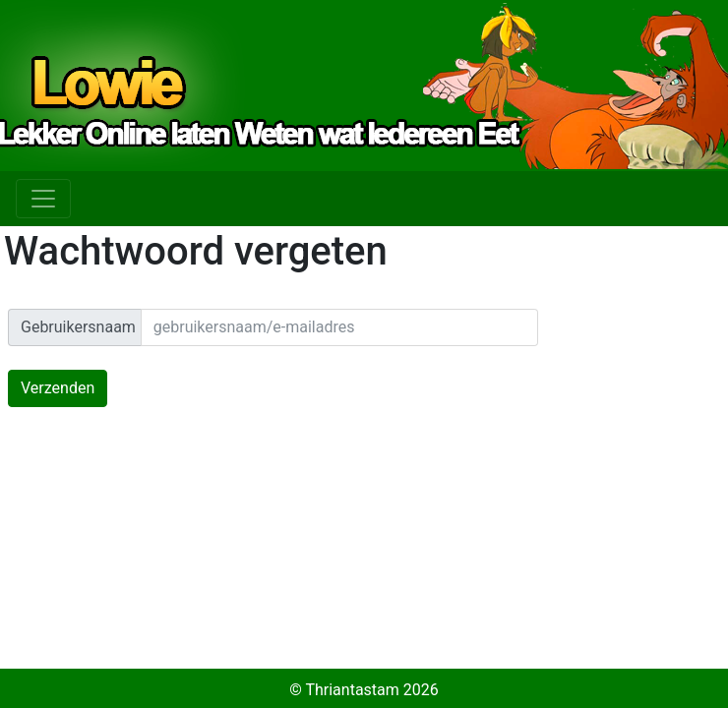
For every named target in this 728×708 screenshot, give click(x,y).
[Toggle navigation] (43, 199)
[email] (339, 327)
